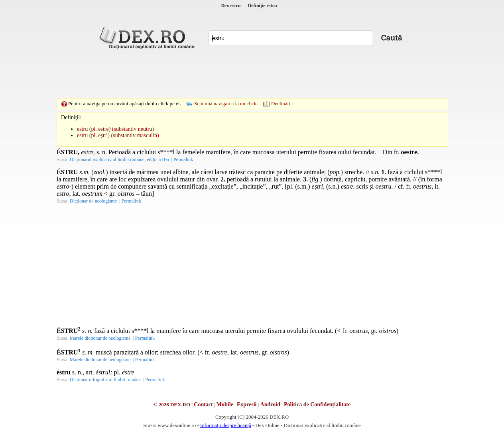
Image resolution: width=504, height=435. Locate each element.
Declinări (281, 103)
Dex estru (231, 6)
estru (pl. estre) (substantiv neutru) (115, 129)
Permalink (183, 159)
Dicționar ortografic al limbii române (105, 380)
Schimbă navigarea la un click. (226, 103)
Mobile (225, 404)
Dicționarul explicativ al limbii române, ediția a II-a (119, 159)
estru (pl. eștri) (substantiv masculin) (118, 135)
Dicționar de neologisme (93, 201)
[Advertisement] (252, 74)
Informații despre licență (226, 425)
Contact (203, 404)
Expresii (247, 404)
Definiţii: (71, 117)
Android (270, 404)
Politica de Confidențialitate (317, 404)
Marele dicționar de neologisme (100, 338)
